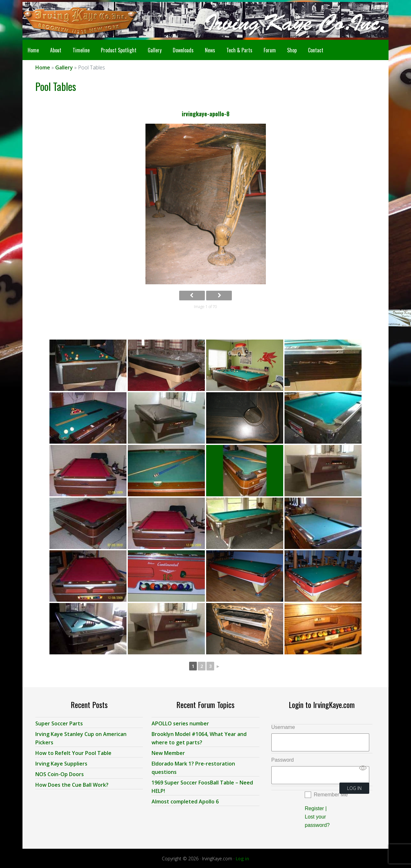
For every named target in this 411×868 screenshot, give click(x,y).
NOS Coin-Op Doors (60, 773)
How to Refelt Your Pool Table (73, 752)
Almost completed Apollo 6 (185, 801)
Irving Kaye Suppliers (61, 763)
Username (283, 726)
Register (314, 807)
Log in (242, 858)
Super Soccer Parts (59, 722)
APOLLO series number (180, 722)
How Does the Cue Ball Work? (72, 784)
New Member (168, 752)
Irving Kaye (74, 20)
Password (283, 759)
